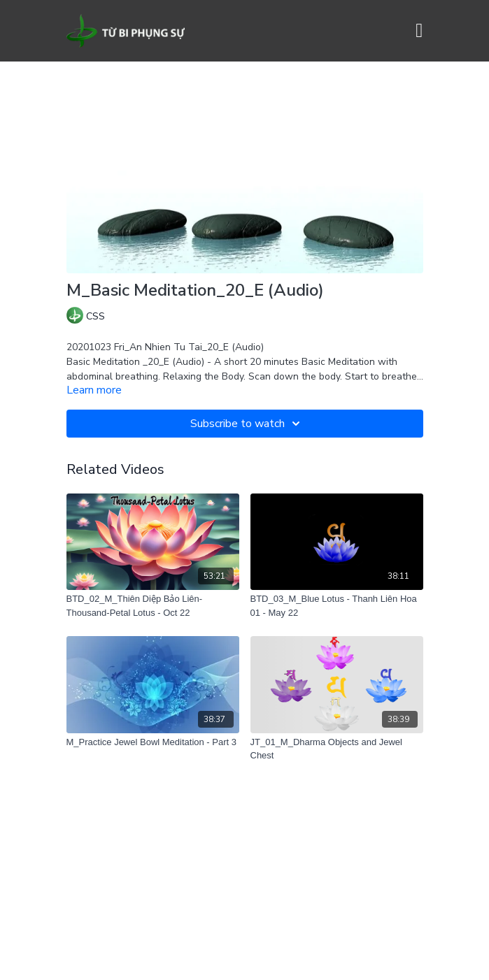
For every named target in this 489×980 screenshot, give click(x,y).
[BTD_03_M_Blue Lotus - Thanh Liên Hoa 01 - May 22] (337, 606)
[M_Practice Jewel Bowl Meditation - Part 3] (153, 742)
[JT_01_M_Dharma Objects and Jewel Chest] (337, 749)
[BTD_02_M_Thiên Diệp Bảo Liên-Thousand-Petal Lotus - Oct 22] (153, 606)
